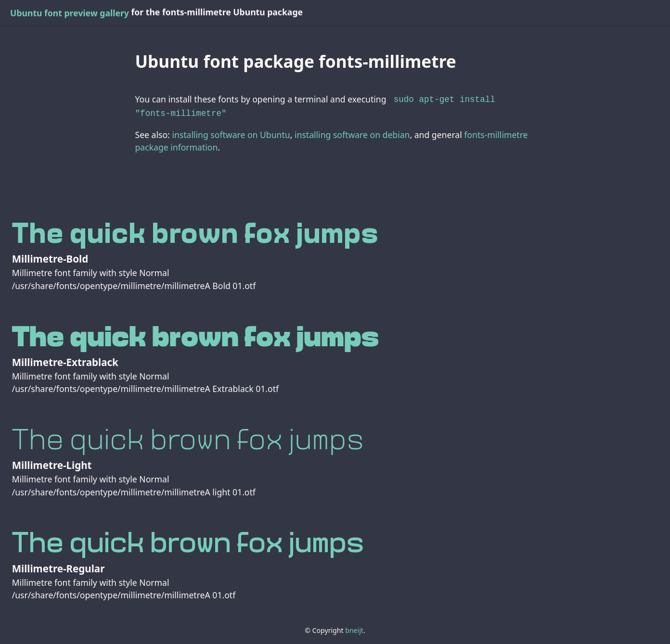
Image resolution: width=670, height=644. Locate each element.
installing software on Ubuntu (231, 133)
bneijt (354, 628)
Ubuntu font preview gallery (70, 13)
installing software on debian (352, 133)
